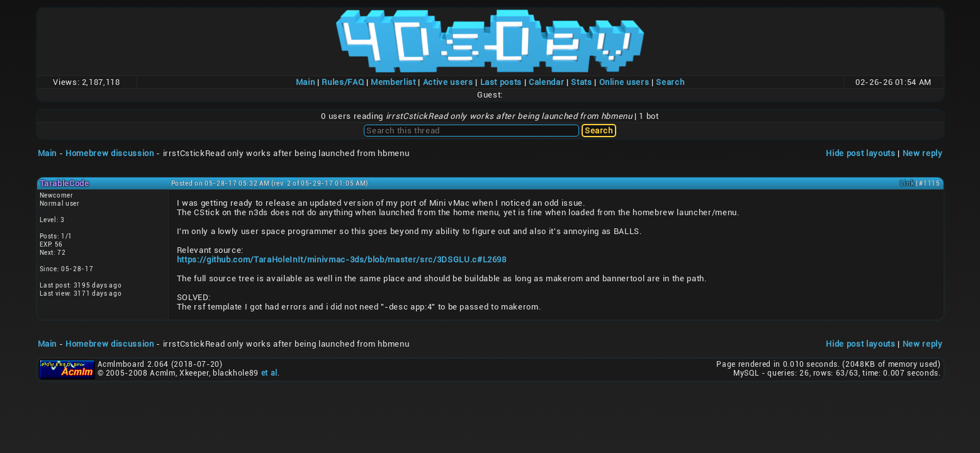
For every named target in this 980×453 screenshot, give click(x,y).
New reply (923, 153)
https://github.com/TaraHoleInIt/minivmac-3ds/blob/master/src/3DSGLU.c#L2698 (342, 260)
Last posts (501, 82)
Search (670, 82)
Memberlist (393, 82)
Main (306, 82)
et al (269, 373)
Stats (581, 82)
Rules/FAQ (343, 82)
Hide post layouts (860, 153)
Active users (448, 82)
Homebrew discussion (110, 153)
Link (907, 183)
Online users (624, 82)
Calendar (546, 82)
